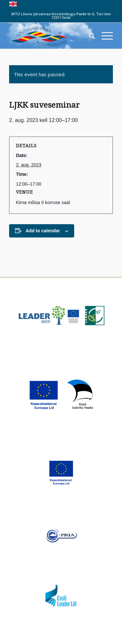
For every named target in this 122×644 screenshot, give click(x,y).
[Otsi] (89, 36)
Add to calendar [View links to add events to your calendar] (43, 231)
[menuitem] (89, 36)
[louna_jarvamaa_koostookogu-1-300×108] (51, 36)
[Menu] (104, 36)
